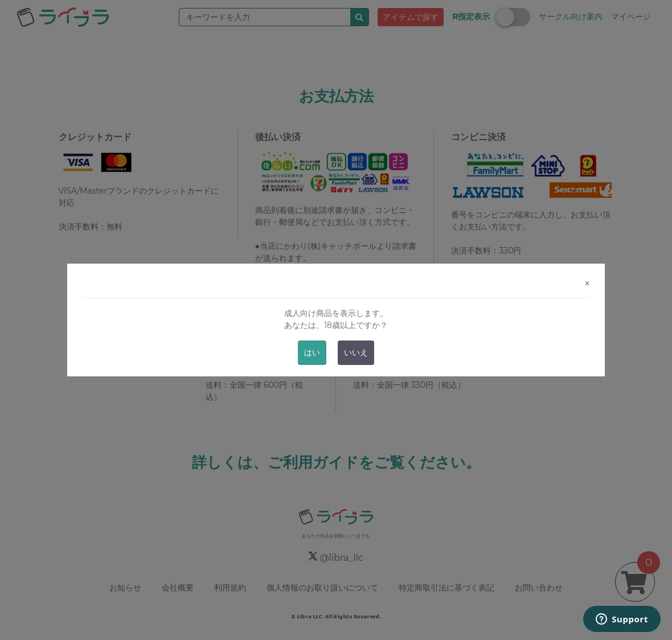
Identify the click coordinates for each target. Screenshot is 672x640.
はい (312, 352)
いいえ (356, 352)
